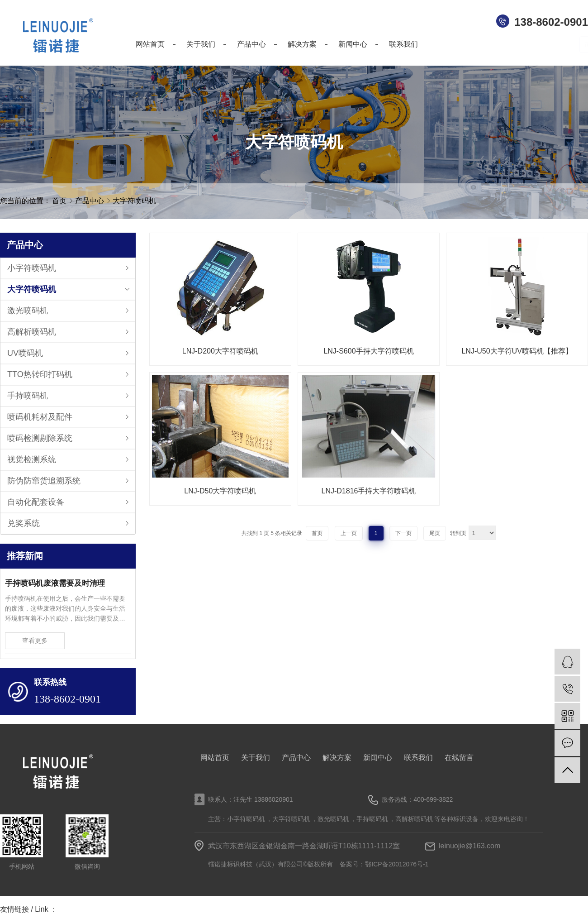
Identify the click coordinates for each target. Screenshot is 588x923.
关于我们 (256, 758)
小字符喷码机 (32, 268)
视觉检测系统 (32, 459)
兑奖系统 (24, 523)
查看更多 (35, 641)
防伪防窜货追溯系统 (44, 481)
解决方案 (337, 758)
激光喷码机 (28, 311)
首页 (59, 201)
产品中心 (90, 201)
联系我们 (418, 758)
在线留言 (459, 758)
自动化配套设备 (36, 502)
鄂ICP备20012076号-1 (397, 864)
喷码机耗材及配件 (40, 417)
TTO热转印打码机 (40, 374)
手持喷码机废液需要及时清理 (55, 583)
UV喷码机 (25, 353)
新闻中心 (378, 758)
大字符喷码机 (134, 201)
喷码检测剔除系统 (40, 438)
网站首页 (215, 758)
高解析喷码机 (32, 332)
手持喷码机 (28, 396)
